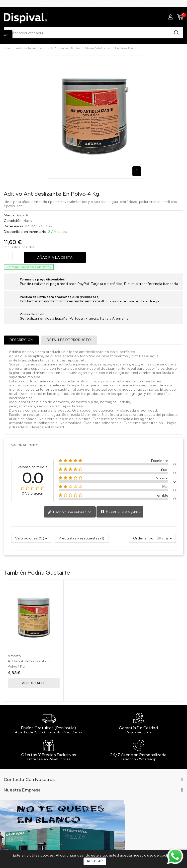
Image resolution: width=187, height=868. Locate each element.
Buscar (176, 33)
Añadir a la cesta (55, 258)
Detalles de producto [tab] (69, 340)
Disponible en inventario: (26, 232)
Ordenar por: (144, 539)
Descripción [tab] (21, 340)
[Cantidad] (8, 256)
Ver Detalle (34, 683)
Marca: (10, 215)
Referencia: (14, 226)
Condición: (13, 221)
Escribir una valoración (70, 512)
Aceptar (95, 861)
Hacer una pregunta (121, 512)
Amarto (23, 215)
